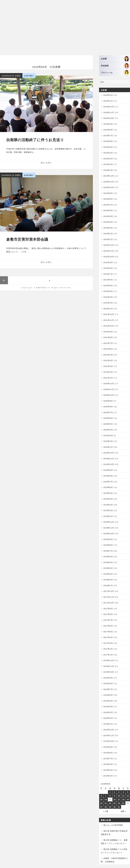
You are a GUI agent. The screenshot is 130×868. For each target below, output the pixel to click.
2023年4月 (108, 222)
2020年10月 (109, 395)
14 (106, 799)
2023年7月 (108, 205)
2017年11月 (109, 597)
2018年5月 (108, 562)
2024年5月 (108, 147)
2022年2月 (108, 303)
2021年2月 (108, 372)
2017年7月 (108, 620)
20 (101, 803)
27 (101, 807)
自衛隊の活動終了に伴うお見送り (35, 140)
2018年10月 (109, 533)
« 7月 (106, 811)
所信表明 (115, 66)
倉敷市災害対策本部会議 (27, 239)
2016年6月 (108, 695)
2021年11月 (109, 320)
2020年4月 (108, 430)
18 (123, 799)
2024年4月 (108, 153)
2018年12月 (109, 522)
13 (101, 799)
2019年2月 (108, 510)
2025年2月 (108, 95)
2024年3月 (108, 159)
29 (110, 807)
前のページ (4, 280)
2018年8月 (108, 545)
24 (119, 803)
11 (123, 796)
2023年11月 (109, 182)
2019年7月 (108, 482)
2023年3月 (108, 228)
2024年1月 (108, 170)
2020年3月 (108, 435)
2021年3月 (108, 366)
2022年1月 (108, 309)
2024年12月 (109, 107)
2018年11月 (109, 528)
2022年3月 (108, 297)
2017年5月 (108, 632)
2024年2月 (108, 164)
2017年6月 (108, 626)
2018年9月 (108, 539)
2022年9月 (108, 262)
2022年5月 (108, 286)
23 (115, 803)
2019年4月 (108, 499)
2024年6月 (108, 141)
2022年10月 (109, 257)
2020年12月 (109, 384)
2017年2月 (108, 649)
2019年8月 (108, 476)
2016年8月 (108, 683)
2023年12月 (109, 176)
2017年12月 (109, 591)
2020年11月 (109, 389)
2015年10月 (109, 741)
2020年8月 (108, 407)
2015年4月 (108, 776)
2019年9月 (108, 470)
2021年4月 (108, 360)
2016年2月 (108, 718)
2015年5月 (108, 770)
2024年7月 (108, 136)
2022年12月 (109, 245)
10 (119, 796)
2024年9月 (108, 124)
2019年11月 (109, 459)
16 (115, 799)
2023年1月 (108, 239)
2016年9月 (108, 678)
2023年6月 (108, 210)
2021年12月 (109, 314)
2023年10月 (109, 187)
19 (128, 799)
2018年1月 (108, 585)
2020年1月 (108, 447)
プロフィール (115, 73)
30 (115, 807)
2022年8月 (108, 268)
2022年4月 (108, 291)
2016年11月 (109, 666)
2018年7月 (108, 551)
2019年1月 (108, 516)
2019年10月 (109, 464)
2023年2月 (108, 234)
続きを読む (46, 163)
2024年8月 (108, 130)
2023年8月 (108, 199)
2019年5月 (108, 493)
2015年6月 (108, 764)
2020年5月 (108, 424)
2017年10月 (109, 603)
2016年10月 (109, 672)
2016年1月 (108, 724)
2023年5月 (108, 216)
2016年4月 (108, 707)
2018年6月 (108, 557)
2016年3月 (108, 712)
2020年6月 (108, 418)
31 (119, 807)
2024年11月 (109, 112)
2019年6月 (108, 487)
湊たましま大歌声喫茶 (113, 825)
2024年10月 (109, 118)
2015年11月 (109, 735)
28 (106, 807)
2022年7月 (108, 274)
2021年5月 (108, 355)
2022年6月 (108, 280)
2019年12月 (109, 453)
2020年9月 (108, 401)
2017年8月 (108, 614)
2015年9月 (108, 747)
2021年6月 (108, 349)
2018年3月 (108, 574)
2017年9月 (108, 609)
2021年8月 (108, 337)
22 (110, 803)
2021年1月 (108, 378)
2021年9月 (108, 332)
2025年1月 (108, 101)
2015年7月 (108, 759)
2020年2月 (108, 441)
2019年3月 (108, 505)
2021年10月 (109, 326)
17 (119, 799)
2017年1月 (108, 655)
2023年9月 (108, 193)
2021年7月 (108, 343)
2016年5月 (108, 701)
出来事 (115, 59)
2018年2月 (108, 580)
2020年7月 (108, 412)
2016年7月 (108, 689)
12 (128, 796)
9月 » (123, 811)
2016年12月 (109, 660)
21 (106, 803)
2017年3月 (108, 643)
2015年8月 (108, 753)
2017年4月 (108, 637)
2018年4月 (108, 568)
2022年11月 (109, 251)
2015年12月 (109, 730)
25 (123, 803)
